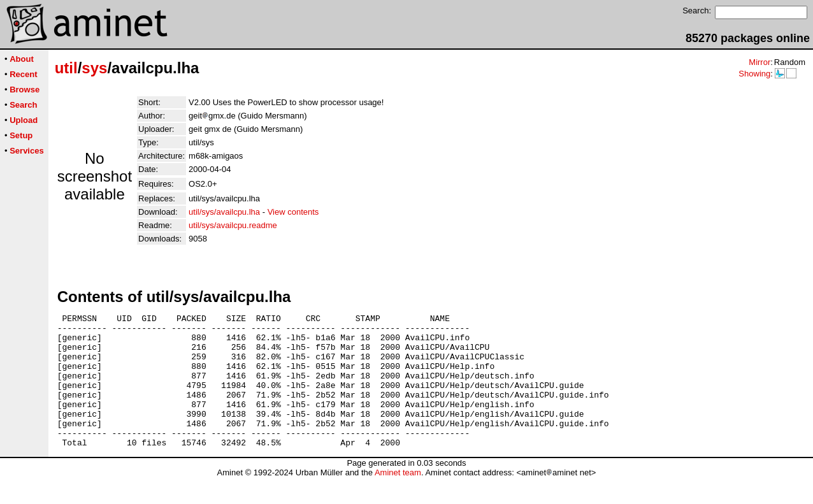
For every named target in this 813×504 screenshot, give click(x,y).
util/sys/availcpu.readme (233, 225)
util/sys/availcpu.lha (224, 212)
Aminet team (398, 499)
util (66, 68)
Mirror (759, 62)
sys (94, 68)
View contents (293, 212)
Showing (754, 74)
